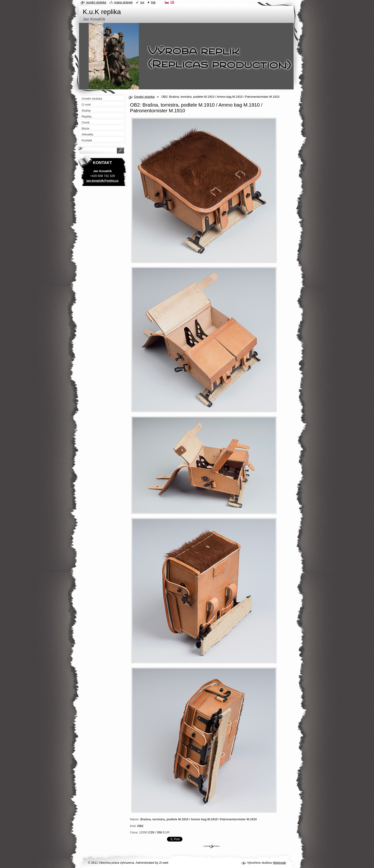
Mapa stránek (124, 2)
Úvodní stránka (144, 97)
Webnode (279, 863)
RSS (142, 2)
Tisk (153, 2)
